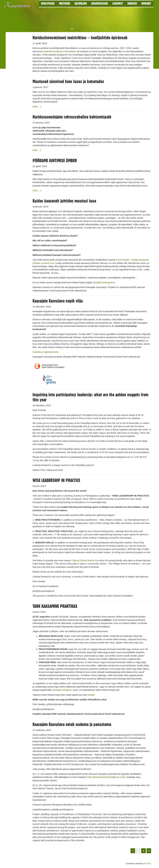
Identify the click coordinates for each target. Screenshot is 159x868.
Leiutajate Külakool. (62, 690)
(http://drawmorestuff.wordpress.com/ (106, 777)
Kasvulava (81, 3)
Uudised (132, 3)
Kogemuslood (100, 3)
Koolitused (48, 3)
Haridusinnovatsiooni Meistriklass (60, 51)
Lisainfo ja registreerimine (46, 352)
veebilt (91, 695)
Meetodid (65, 3)
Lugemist (118, 3)
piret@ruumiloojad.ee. (104, 282)
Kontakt (146, 3)
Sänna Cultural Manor (83, 560)
